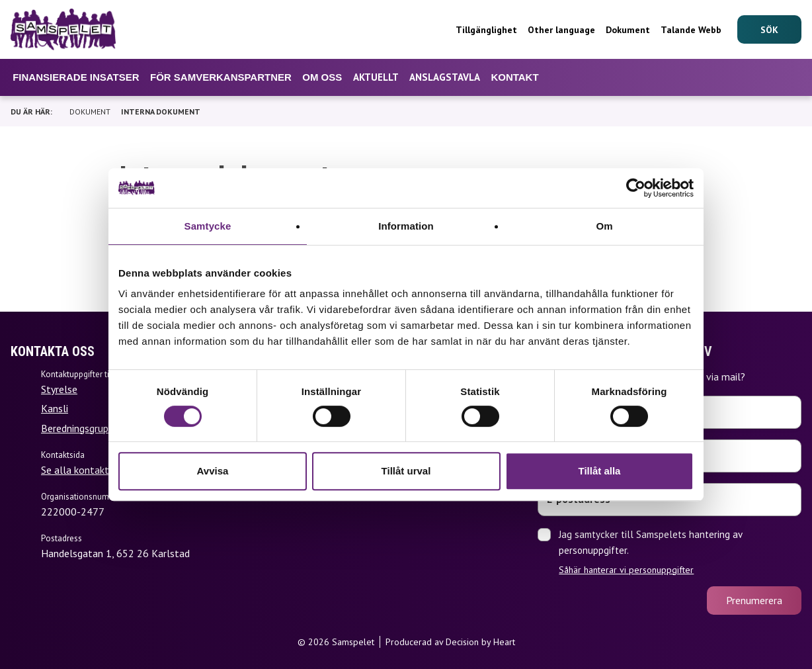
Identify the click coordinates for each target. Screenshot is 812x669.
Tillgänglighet (486, 30)
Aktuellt (376, 77)
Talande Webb (691, 30)
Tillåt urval (406, 471)
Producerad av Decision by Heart (450, 642)
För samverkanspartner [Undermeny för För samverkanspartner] (221, 77)
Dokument (628, 30)
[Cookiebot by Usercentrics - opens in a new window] (636, 188)
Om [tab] (604, 226)
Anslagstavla (445, 77)
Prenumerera (754, 600)
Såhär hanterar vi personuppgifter (626, 570)
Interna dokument (161, 111)
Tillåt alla (600, 471)
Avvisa (213, 471)
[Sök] (769, 29)
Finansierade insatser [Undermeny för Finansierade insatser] (76, 77)
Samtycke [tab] (208, 226)
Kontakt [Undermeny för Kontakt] (514, 77)
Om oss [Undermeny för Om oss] (322, 77)
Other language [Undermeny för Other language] (561, 30)
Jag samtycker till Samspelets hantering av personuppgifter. (680, 552)
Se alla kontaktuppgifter (96, 470)
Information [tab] (406, 226)
